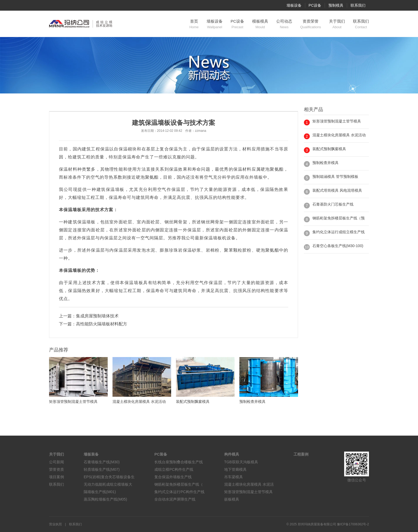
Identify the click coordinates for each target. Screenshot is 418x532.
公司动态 (284, 24)
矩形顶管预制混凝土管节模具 (337, 121)
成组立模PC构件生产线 (174, 469)
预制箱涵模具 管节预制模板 (335, 177)
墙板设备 (294, 5)
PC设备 (315, 5)
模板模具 (260, 24)
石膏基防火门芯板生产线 (333, 204)
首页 (194, 24)
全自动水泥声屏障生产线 (175, 499)
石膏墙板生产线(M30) (102, 462)
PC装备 (161, 454)
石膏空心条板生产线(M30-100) (338, 246)
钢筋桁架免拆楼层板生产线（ (179, 484)
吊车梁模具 (234, 477)
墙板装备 (91, 454)
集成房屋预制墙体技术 (97, 316)
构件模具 (232, 454)
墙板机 (220, 238)
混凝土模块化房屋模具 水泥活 (249, 484)
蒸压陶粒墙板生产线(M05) (105, 499)
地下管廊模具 (235, 469)
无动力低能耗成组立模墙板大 (108, 484)
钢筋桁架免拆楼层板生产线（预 (339, 218)
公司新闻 (57, 462)
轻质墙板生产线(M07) (102, 469)
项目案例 (57, 477)
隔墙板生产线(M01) (100, 492)
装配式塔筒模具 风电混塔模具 (337, 190)
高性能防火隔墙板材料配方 (102, 324)
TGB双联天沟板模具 (241, 462)
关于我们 (337, 24)
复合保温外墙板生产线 (173, 477)
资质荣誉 (311, 24)
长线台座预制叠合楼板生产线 (179, 462)
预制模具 (336, 5)
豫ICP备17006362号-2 (353, 524)
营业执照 (55, 524)
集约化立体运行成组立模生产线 (339, 232)
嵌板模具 (232, 499)
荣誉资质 (57, 469)
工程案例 (301, 454)
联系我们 (358, 5)
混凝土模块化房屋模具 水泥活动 (339, 135)
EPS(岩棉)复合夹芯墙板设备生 (109, 477)
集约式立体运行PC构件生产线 (179, 492)
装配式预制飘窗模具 (329, 149)
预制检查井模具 (325, 163)
